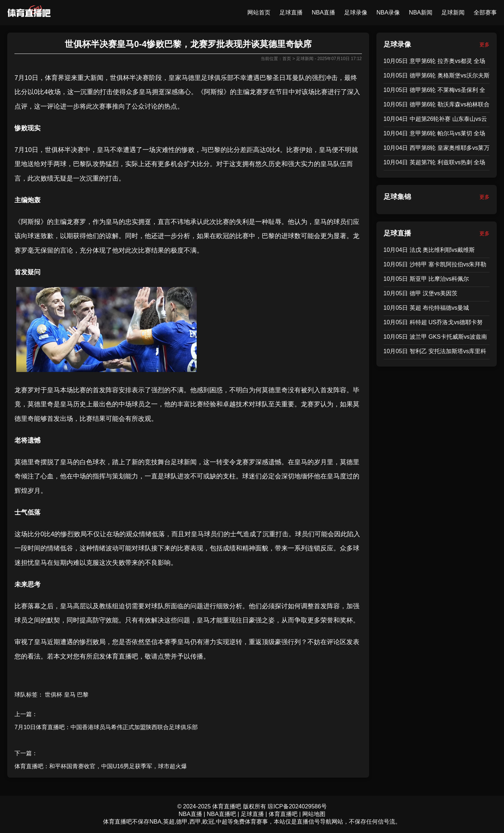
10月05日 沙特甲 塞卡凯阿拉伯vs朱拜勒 (435, 264)
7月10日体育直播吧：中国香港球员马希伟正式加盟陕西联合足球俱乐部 (106, 727)
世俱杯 (120, 78)
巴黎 (266, 78)
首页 (287, 59)
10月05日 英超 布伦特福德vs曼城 (426, 308)
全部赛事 (485, 12)
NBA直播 (323, 12)
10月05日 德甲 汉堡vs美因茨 (420, 293)
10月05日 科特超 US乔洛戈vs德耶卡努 (433, 322)
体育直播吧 (122, 656)
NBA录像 (388, 12)
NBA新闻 (421, 12)
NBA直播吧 (221, 814)
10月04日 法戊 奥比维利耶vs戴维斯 (429, 250)
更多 (484, 45)
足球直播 (291, 12)
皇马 (145, 92)
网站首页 (259, 12)
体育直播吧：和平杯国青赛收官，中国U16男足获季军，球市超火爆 (101, 766)
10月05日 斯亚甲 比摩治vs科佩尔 (426, 279)
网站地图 (314, 814)
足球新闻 (453, 12)
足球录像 (356, 12)
